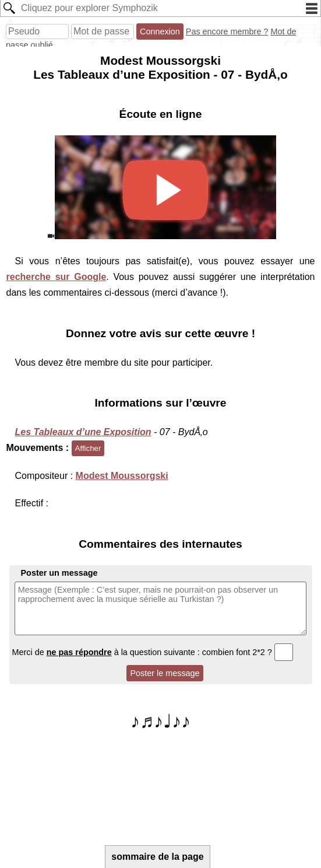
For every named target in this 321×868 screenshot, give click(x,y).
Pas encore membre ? (227, 32)
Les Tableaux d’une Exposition (83, 432)
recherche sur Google (57, 277)
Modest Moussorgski (122, 476)
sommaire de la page (157, 857)
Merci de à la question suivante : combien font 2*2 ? (153, 652)
